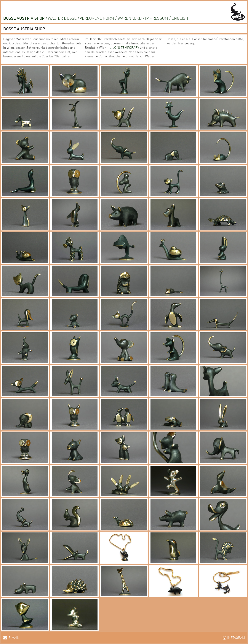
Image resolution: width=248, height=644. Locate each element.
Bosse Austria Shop (24, 18)
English (180, 18)
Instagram (236, 638)
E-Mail (14, 638)
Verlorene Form (97, 18)
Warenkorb (130, 18)
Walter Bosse (62, 18)
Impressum (157, 18)
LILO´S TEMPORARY (124, 47)
